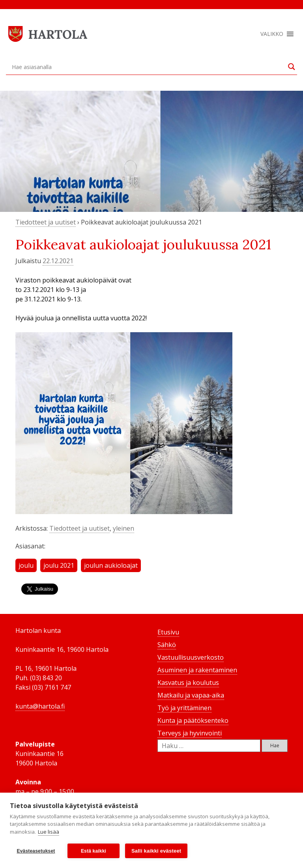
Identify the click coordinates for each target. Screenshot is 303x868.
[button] (272, 34)
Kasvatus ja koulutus (188, 683)
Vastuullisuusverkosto (191, 657)
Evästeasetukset (36, 851)
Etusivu (168, 632)
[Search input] (148, 67)
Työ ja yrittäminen (184, 708)
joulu (26, 565)
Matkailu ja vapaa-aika (191, 695)
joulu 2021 (59, 565)
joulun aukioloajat (111, 565)
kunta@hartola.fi (40, 706)
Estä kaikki (94, 851)
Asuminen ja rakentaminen (197, 670)
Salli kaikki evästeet (156, 851)
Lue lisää (49, 832)
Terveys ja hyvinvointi (190, 733)
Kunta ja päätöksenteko (193, 720)
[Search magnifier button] (292, 67)
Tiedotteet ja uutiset (46, 222)
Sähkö (167, 645)
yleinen (123, 528)
